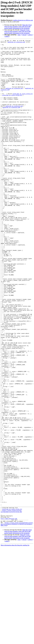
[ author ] (7, 36)
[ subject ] (30, 35)
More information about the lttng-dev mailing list (15, 642)
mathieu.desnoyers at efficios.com (23, 20)
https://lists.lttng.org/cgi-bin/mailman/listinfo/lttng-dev (11, 605)
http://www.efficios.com (9, 614)
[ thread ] (24, 35)
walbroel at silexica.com (16, 42)
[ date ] (19, 35)
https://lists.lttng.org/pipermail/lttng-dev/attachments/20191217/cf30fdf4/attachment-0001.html (17, 621)
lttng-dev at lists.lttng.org (23, 105)
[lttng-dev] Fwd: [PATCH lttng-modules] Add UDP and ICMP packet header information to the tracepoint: (18, 27)
